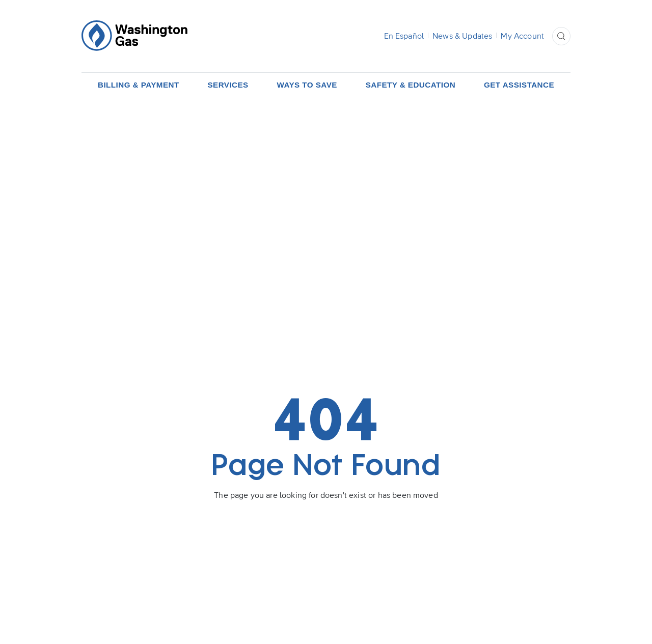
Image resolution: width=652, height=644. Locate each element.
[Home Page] (134, 36)
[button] (561, 36)
